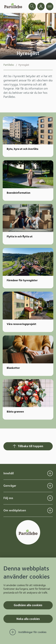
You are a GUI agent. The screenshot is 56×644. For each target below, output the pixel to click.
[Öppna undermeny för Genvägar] (50, 486)
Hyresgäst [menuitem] (24, 65)
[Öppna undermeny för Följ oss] (50, 498)
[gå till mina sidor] (41, 6)
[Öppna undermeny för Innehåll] (50, 473)
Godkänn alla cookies (28, 605)
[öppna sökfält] (32, 6)
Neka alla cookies (28, 619)
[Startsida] (13, 6)
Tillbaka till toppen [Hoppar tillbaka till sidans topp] (28, 446)
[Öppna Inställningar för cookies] (28, 632)
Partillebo (9, 65)
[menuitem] (11, 65)
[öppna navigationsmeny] (50, 6)
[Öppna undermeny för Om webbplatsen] (50, 510)
